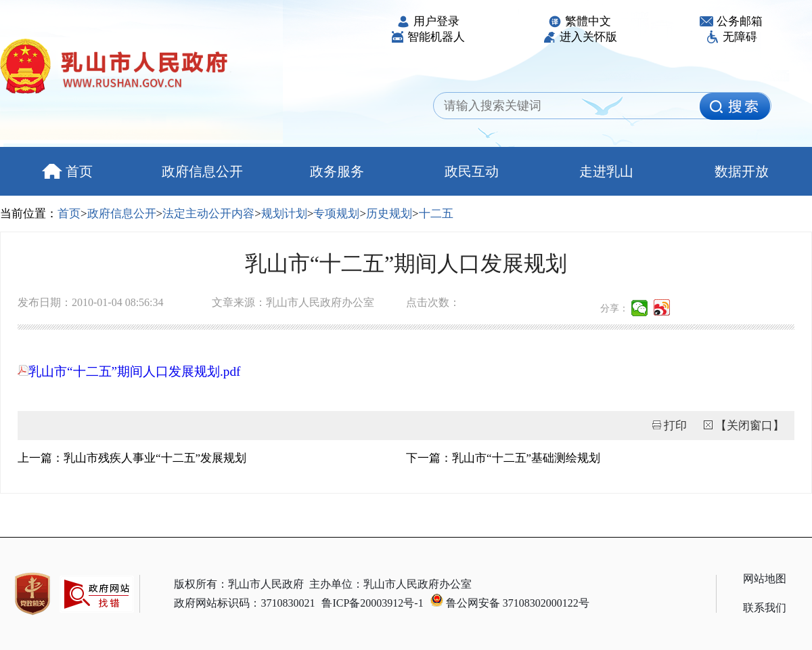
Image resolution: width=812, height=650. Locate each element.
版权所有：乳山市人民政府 (239, 584)
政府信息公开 (202, 171)
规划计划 (284, 214)
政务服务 (337, 171)
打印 (675, 426)
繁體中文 (580, 21)
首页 (67, 171)
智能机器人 (428, 37)
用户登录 (428, 21)
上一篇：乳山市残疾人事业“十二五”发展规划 (132, 458)
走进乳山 (606, 171)
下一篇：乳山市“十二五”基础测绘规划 (503, 458)
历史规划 (389, 214)
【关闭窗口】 (750, 426)
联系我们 (765, 608)
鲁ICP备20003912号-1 (372, 603)
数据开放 (742, 171)
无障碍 (731, 37)
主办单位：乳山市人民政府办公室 (390, 584)
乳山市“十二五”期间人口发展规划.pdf (129, 371)
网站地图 (765, 579)
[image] (735, 106)
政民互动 (472, 171)
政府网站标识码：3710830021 (244, 603)
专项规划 (336, 214)
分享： (614, 308)
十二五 (436, 214)
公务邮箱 (731, 21)
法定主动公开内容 (208, 214)
